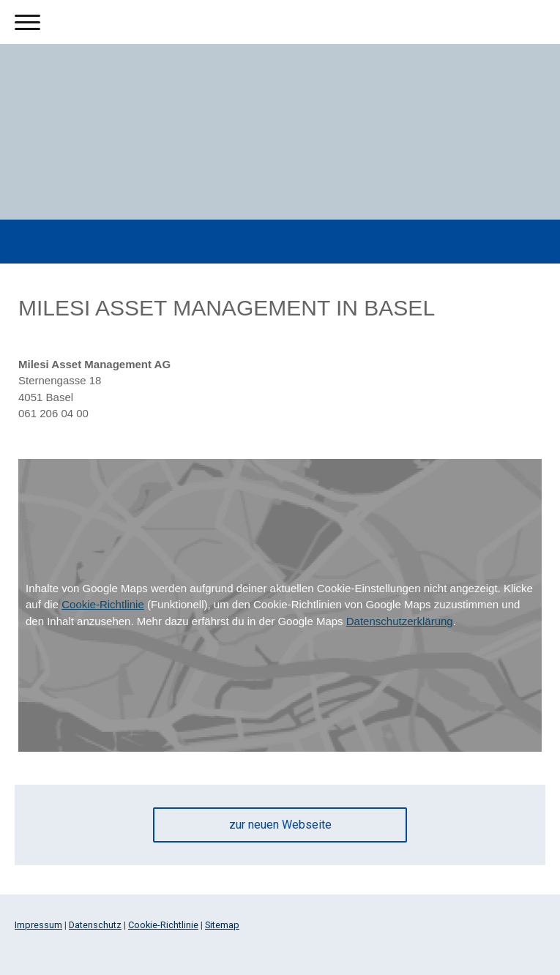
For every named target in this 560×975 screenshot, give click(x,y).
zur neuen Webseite (280, 825)
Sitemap (222, 925)
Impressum (38, 925)
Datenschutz (95, 925)
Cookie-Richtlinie (103, 604)
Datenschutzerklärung (400, 621)
